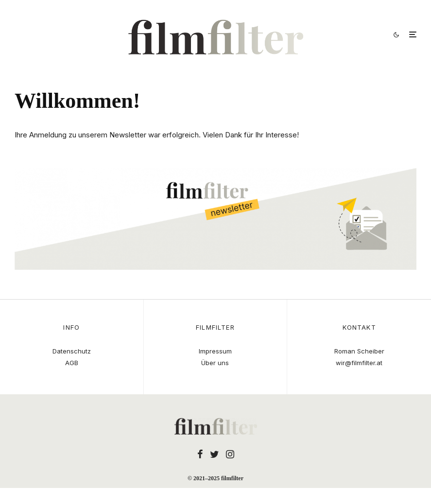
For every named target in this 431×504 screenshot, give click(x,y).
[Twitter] (215, 454)
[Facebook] (200, 454)
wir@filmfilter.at (359, 363)
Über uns (215, 363)
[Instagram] (230, 454)
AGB (72, 363)
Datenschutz (72, 351)
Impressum (215, 351)
